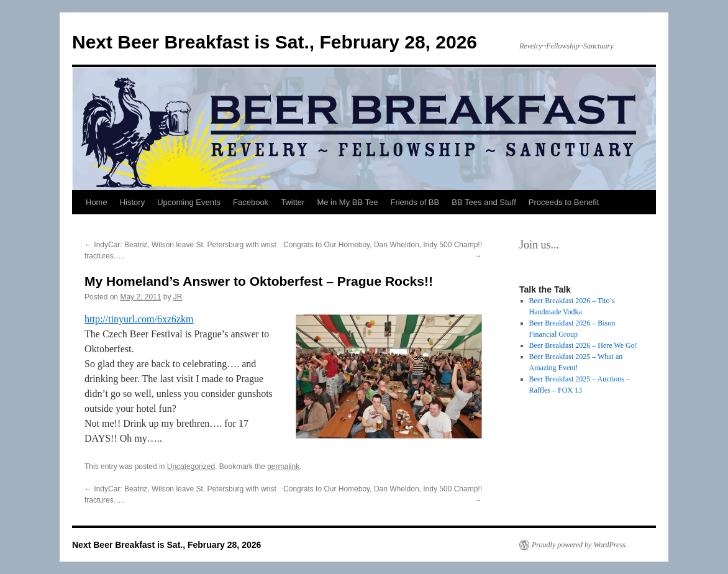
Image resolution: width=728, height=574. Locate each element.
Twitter (293, 202)
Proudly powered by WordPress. (580, 545)
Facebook (251, 202)
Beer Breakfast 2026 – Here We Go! (583, 345)
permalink (283, 467)
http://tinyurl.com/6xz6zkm (139, 319)
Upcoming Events (189, 202)
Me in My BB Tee (347, 202)
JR (178, 297)
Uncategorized (191, 467)
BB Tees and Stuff (484, 202)
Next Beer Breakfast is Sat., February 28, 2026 (275, 42)
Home (97, 202)
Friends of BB (415, 202)
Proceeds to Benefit (564, 202)
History (132, 202)
